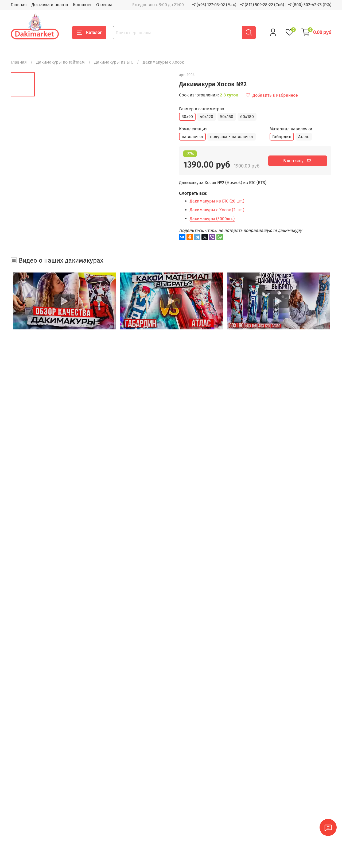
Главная (19, 5)
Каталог (89, 33)
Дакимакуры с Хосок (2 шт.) (217, 210)
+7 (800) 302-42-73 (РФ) (310, 5)
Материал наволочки (291, 129)
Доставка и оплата (50, 5)
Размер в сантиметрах (202, 109)
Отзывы (104, 5)
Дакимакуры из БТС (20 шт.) (217, 201)
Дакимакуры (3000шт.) (212, 219)
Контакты (82, 5)
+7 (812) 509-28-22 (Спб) (262, 5)
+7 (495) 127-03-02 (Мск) (214, 5)
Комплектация (193, 129)
